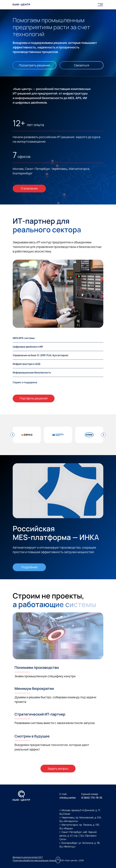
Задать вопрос (58, 769)
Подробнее (29, 567)
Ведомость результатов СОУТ (28, 857)
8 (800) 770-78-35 (92, 798)
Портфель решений (34, 398)
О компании (29, 188)
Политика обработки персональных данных (35, 860)
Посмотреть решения (34, 65)
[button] (13, 435)
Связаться (82, 65)
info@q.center (68, 798)
